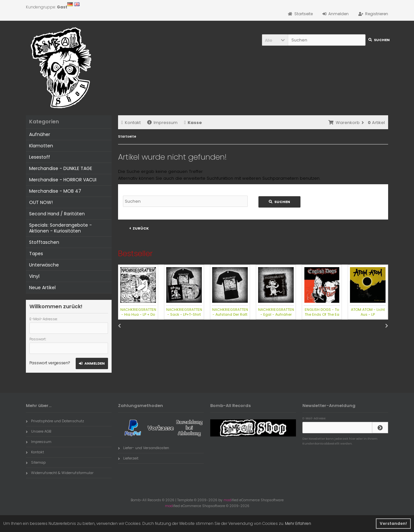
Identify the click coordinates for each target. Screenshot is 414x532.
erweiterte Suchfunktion (208, 178)
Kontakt (131, 123)
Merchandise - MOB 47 (55, 191)
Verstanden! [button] (393, 523)
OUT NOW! (41, 202)
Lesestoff (40, 157)
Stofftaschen (44, 242)
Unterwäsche (44, 265)
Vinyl (34, 276)
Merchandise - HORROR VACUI (63, 180)
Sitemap (36, 462)
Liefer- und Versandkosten (144, 448)
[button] (275, 40)
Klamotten (41, 146)
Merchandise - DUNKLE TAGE (61, 168)
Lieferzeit (128, 458)
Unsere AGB (38, 431)
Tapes (36, 254)
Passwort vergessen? (50, 363)
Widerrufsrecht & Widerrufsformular (60, 473)
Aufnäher (40, 134)
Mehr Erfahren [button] (298, 523)
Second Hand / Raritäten (57, 214)
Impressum (162, 123)
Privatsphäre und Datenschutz (55, 421)
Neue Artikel (42, 288)
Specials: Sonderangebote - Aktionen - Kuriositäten (60, 228)
